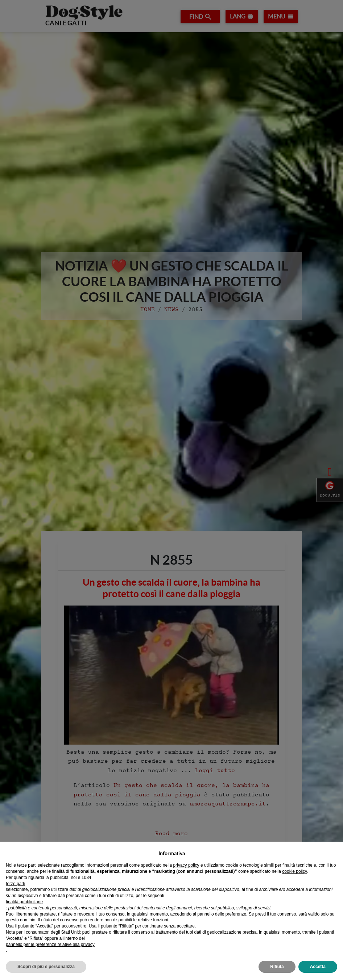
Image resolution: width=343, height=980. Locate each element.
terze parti (15, 884)
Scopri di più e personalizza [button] (46, 967)
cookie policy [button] (294, 871)
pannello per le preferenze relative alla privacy (50, 945)
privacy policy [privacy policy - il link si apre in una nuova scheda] (186, 865)
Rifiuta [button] (277, 967)
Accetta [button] (318, 967)
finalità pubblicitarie (24, 902)
